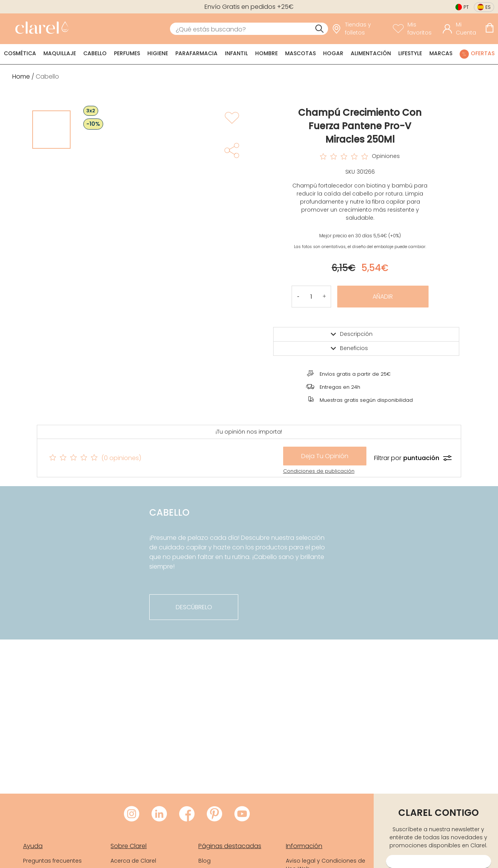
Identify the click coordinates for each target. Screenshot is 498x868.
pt (466, 7)
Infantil (236, 53)
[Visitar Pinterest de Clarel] (214, 814)
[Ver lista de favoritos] (416, 29)
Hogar (333, 53)
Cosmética (20, 53)
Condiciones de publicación (319, 471)
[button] (324, 297)
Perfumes (127, 53)
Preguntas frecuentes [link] (52, 861)
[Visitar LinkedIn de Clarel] (159, 814)
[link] (40, 29)
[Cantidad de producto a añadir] (311, 297)
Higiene (158, 53)
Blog (204, 861)
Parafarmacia (196, 53)
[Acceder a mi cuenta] (462, 29)
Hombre (266, 53)
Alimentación (371, 53)
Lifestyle (410, 53)
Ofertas (483, 53)
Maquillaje (60, 53)
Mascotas (300, 53)
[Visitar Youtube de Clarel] (242, 814)
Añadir (383, 297)
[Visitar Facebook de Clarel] (187, 814)
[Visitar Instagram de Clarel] (132, 814)
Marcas (441, 53)
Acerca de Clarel (133, 861)
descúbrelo (194, 607)
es (488, 7)
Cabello (95, 53)
